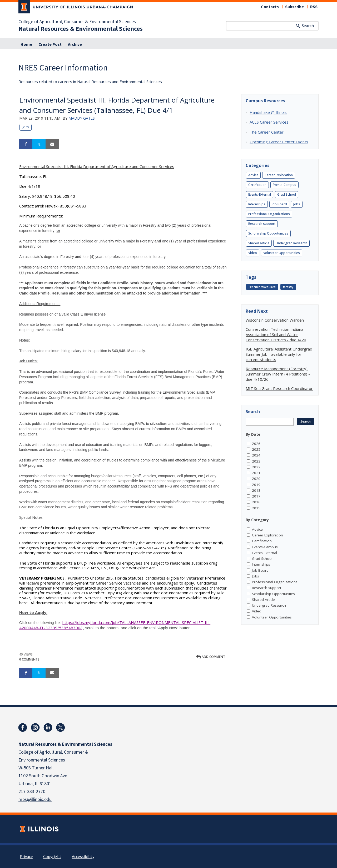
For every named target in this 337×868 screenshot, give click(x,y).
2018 (256, 490)
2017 (256, 496)
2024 (256, 455)
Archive (75, 44)
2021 (256, 473)
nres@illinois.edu (35, 800)
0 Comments (29, 659)
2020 (256, 479)
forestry (288, 287)
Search (308, 26)
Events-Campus (284, 185)
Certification (257, 185)
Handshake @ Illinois (268, 112)
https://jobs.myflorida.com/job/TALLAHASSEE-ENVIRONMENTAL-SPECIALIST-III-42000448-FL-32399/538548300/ (115, 625)
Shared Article (259, 243)
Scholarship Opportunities (268, 233)
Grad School (287, 194)
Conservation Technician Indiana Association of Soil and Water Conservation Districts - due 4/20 (276, 334)
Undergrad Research (291, 243)
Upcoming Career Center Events (279, 142)
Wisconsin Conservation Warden (275, 320)
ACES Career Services (269, 122)
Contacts (270, 7)
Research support (262, 224)
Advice (253, 175)
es (97, 166)
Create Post (50, 44)
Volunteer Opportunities (282, 253)
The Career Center (267, 132)
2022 (256, 467)
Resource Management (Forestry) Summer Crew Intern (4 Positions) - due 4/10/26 (278, 374)
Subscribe (294, 7)
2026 (256, 444)
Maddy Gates (82, 118)
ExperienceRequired (262, 287)
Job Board (279, 204)
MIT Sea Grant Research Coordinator (279, 388)
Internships (257, 204)
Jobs (26, 127)
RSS (314, 7)
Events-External (260, 194)
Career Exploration (279, 175)
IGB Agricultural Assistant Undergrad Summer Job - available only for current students (279, 354)
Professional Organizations (269, 214)
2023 (256, 461)
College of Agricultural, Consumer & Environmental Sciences (77, 22)
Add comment (211, 657)
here (23, 603)
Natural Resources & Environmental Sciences (81, 29)
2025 (256, 449)
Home (26, 44)
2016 (256, 502)
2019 (256, 485)
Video (253, 253)
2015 (256, 508)
